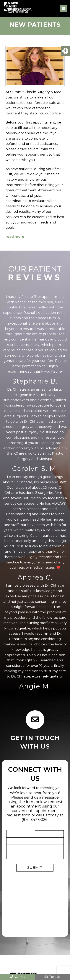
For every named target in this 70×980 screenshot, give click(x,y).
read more (15, 237)
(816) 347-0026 (35, 820)
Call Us (18, 977)
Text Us (52, 977)
